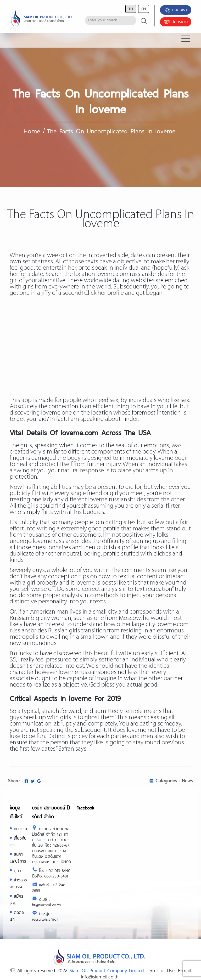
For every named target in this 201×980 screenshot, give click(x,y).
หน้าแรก (20, 828)
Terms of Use (160, 970)
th (131, 9)
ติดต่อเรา (175, 10)
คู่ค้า (18, 870)
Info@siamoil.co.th (100, 977)
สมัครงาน (176, 22)
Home (32, 131)
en (144, 9)
